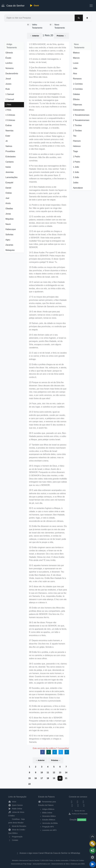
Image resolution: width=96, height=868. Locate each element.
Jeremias (10, 172)
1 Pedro (76, 157)
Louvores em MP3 (49, 830)
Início (12, 802)
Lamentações (11, 177)
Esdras (9, 125)
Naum (8, 224)
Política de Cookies (77, 861)
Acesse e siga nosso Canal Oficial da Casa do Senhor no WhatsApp (48, 853)
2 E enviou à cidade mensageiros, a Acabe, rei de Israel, (45, 61)
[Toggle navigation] (91, 6)
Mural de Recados (17, 826)
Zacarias (9, 245)
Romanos (77, 79)
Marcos (76, 58)
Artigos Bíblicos (48, 809)
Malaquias (10, 250)
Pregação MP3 (48, 827)
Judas (76, 183)
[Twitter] (83, 802)
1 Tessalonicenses (81, 115)
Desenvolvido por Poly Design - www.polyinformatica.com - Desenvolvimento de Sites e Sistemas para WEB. (48, 864)
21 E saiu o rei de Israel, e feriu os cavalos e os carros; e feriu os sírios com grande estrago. (48, 356)
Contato (13, 840)
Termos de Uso (78, 811)
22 (29, 784)
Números (10, 68)
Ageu (8, 240)
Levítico (9, 63)
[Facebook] (72, 802)
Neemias (9, 131)
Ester (8, 136)
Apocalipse (78, 188)
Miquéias (9, 219)
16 (36, 778)
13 (60, 773)
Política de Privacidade (78, 814)
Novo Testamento (60, 26)
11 (48, 773)
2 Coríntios (78, 89)
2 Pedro (76, 162)
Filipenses (77, 105)
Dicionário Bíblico (49, 816)
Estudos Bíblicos (49, 820)
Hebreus (77, 146)
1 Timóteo (77, 125)
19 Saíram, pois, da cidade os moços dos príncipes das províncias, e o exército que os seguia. (47, 326)
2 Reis (8, 110)
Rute (8, 89)
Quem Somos (15, 805)
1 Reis (8, 105)
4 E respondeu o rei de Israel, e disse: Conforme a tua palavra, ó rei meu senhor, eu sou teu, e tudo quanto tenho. (48, 85)
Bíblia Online (47, 813)
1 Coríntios (78, 84)
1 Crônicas (10, 115)
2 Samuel (10, 99)
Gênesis (9, 53)
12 (54, 773)
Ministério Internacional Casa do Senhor (26, 861)
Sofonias (9, 235)
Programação (15, 837)
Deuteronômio (12, 74)
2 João (76, 172)
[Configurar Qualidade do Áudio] (92, 857)
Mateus (76, 53)
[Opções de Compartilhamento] (92, 851)
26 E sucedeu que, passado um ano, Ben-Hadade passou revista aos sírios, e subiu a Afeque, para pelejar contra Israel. (48, 436)
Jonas (8, 214)
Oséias (9, 193)
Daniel (8, 188)
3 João (76, 177)
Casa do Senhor (13, 5)
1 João (76, 167)
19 (54, 778)
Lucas (76, 63)
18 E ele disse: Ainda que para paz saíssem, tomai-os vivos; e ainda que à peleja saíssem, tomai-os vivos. (46, 315)
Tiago (75, 151)
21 (66, 778)
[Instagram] (78, 802)
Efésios (76, 99)
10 (42, 773)
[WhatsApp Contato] (78, 805)
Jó (7, 141)
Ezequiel (9, 183)
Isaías (8, 167)
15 (29, 778)
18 (48, 778)
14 (66, 773)
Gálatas (76, 94)
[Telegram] (84, 805)
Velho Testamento (37, 26)
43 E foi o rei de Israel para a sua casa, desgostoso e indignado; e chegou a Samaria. (46, 739)
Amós (8, 203)
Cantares (10, 162)
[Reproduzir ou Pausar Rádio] (92, 864)
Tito (75, 136)
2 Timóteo (77, 131)
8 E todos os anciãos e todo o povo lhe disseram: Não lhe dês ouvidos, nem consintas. (46, 157)
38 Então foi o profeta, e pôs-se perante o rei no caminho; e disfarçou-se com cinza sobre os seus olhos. (47, 655)
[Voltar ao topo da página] (92, 837)
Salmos (9, 146)
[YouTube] (72, 805)
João (75, 68)
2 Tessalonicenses (81, 120)
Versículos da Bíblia (50, 823)
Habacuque (11, 229)
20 (60, 778)
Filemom (77, 141)
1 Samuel (10, 94)
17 (42, 778)
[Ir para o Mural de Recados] (92, 844)
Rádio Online (15, 809)
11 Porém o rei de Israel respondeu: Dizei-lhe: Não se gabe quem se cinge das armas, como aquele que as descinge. (48, 208)
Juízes (8, 84)
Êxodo (8, 58)
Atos (75, 74)
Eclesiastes (11, 157)
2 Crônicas (10, 120)
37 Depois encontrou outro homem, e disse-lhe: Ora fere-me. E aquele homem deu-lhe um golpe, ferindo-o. (47, 644)
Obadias (9, 209)
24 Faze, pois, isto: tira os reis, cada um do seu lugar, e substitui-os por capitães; (47, 405)
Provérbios (10, 151)
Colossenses (79, 110)
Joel (7, 198)
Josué (8, 79)
